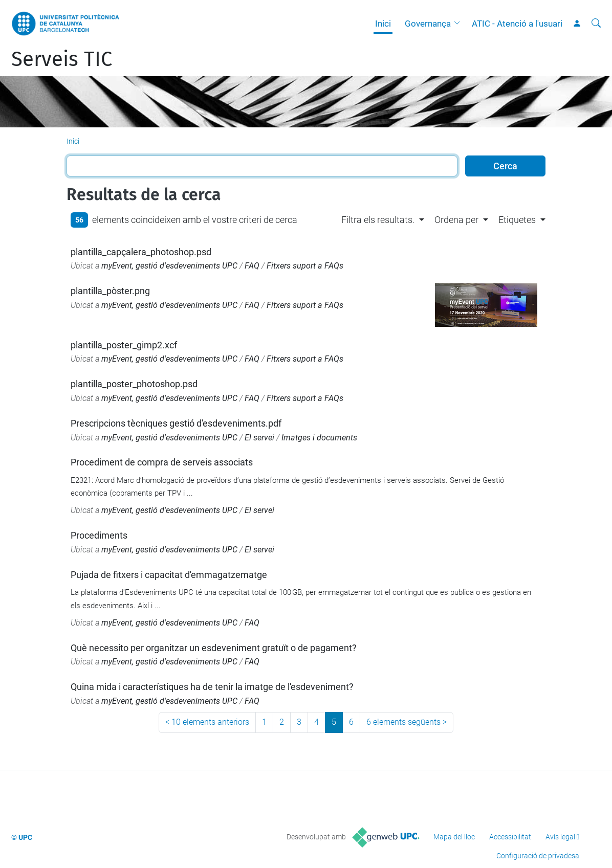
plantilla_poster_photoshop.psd (134, 384)
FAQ (252, 266)
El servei (259, 438)
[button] (460, 24)
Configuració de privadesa (538, 856)
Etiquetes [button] (517, 220)
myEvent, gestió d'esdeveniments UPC (169, 266)
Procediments (99, 535)
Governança (428, 24)
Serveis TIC (62, 59)
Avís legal (560, 837)
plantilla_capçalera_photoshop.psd (141, 252)
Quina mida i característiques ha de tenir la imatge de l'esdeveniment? (212, 687)
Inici (383, 24)
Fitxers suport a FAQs (305, 266)
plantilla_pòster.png (110, 291)
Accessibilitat (510, 837)
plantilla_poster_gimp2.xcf (124, 345)
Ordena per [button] (456, 220)
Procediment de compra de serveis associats (162, 462)
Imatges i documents (319, 438)
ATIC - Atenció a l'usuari (517, 24)
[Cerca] (596, 24)
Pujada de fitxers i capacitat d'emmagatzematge (169, 575)
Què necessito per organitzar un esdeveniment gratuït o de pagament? (214, 648)
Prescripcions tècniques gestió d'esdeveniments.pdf (176, 423)
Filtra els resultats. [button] (378, 220)
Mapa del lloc (454, 837)
